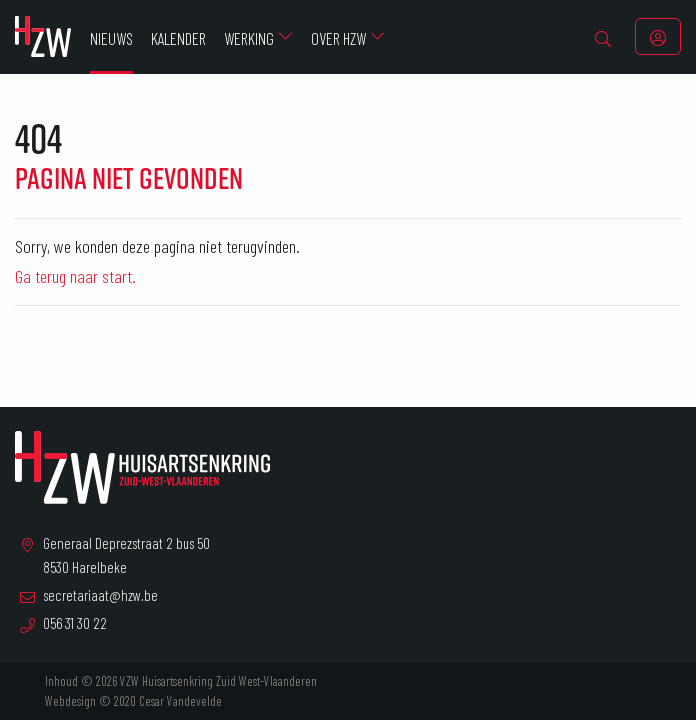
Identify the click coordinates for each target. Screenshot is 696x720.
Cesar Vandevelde (180, 701)
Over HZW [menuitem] (338, 38)
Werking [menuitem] (249, 38)
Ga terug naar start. (75, 276)
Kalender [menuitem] (178, 38)
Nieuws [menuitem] (111, 38)
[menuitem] (603, 37)
